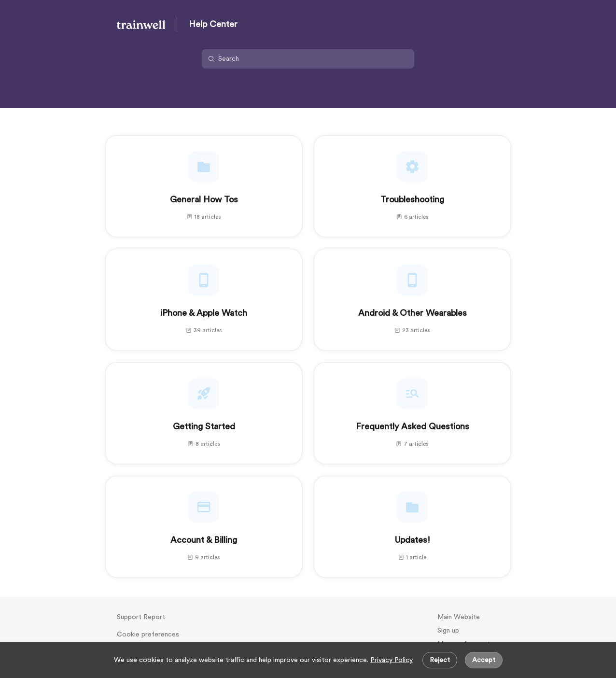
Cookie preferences (148, 635)
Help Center (213, 24)
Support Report (141, 617)
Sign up (448, 631)
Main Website (459, 617)
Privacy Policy (392, 660)
